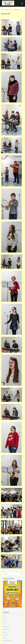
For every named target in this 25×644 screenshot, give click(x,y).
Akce (12, 9)
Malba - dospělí (6, 630)
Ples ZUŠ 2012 (6, 635)
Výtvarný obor (6, 627)
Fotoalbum (7, 9)
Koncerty (5, 638)
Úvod (2, 9)
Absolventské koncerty (8, 641)
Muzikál (5, 624)
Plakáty (4, 609)
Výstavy (5, 632)
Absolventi (5, 621)
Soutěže (5, 618)
